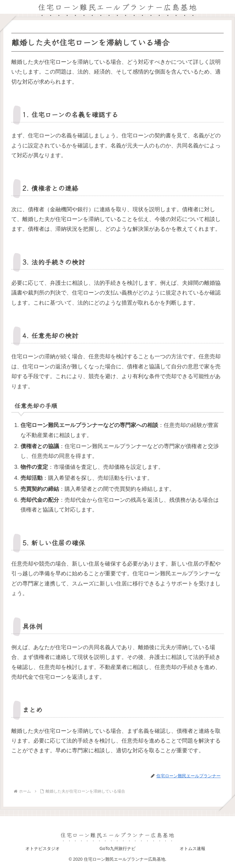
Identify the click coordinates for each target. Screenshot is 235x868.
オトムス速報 (192, 848)
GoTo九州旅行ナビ (117, 848)
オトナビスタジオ (43, 848)
